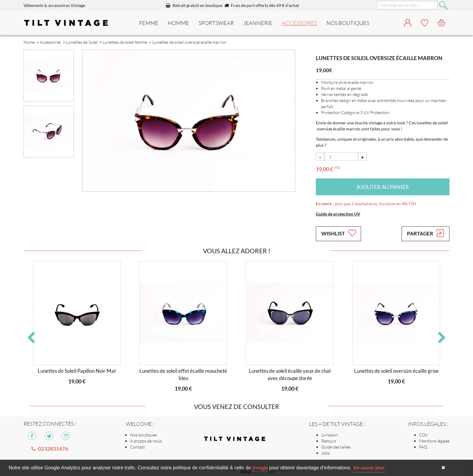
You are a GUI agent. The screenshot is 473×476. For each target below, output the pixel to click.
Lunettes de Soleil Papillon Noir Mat (77, 371)
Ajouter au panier (383, 187)
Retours (329, 441)
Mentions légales (434, 441)
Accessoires (299, 23)
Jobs (325, 453)
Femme (149, 23)
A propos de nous (146, 441)
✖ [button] (443, 468)
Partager (425, 233)
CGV (423, 435)
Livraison (330, 435)
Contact (137, 447)
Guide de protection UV (338, 214)
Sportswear (216, 23)
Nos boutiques (143, 435)
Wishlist (338, 233)
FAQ (423, 447)
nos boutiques (348, 23)
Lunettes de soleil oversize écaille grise (396, 371)
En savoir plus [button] (369, 468)
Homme (178, 23)
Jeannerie (258, 23)
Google (260, 468)
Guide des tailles (336, 447)
